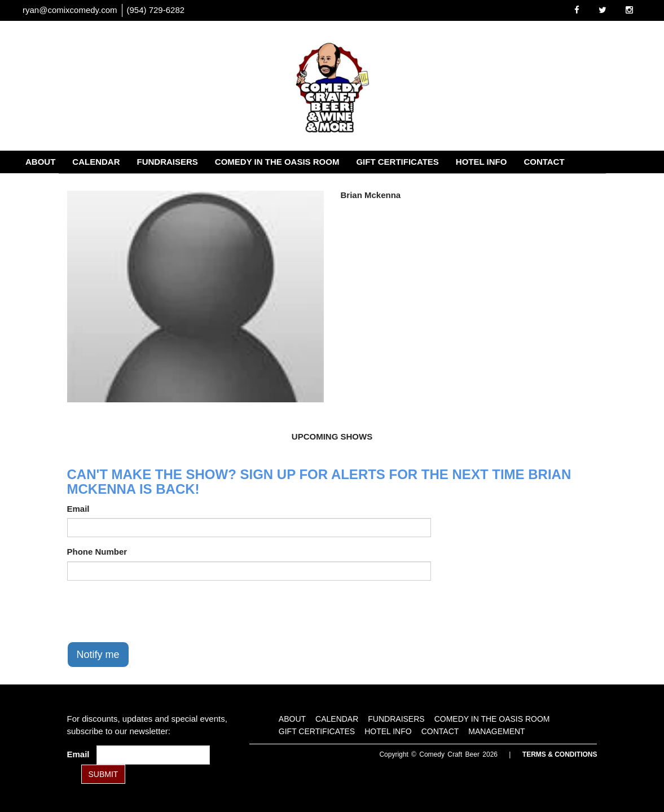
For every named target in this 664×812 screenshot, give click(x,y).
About (40, 162)
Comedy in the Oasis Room (277, 162)
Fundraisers (168, 162)
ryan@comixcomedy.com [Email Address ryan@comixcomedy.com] (70, 10)
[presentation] (153, 611)
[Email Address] (153, 755)
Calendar (96, 162)
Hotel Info (481, 162)
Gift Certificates (397, 162)
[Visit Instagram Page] (629, 10)
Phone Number (97, 552)
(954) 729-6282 (156, 10)
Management (56, 184)
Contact (544, 162)
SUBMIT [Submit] (104, 774)
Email (78, 509)
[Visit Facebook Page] (577, 10)
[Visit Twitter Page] (603, 10)
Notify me (98, 655)
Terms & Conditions (560, 754)
